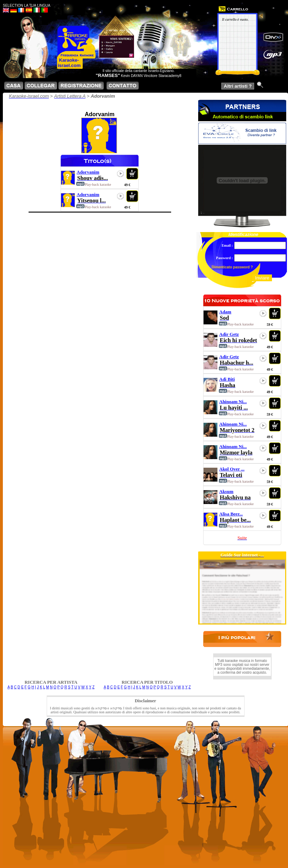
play (120, 174)
